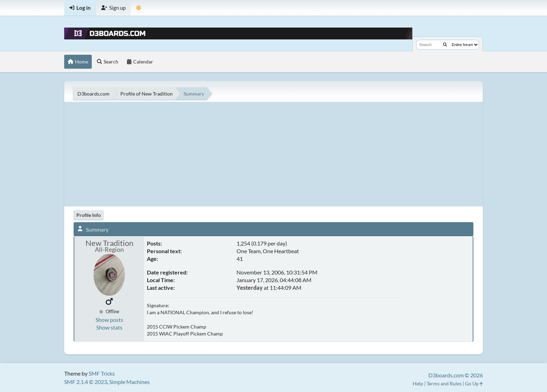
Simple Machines (129, 382)
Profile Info (89, 215)
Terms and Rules (444, 383)
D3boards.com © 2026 (456, 375)
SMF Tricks (102, 373)
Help (418, 383)
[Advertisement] (273, 154)
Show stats (109, 327)
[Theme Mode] (139, 8)
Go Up (474, 383)
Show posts (109, 320)
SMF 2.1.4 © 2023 (86, 382)
